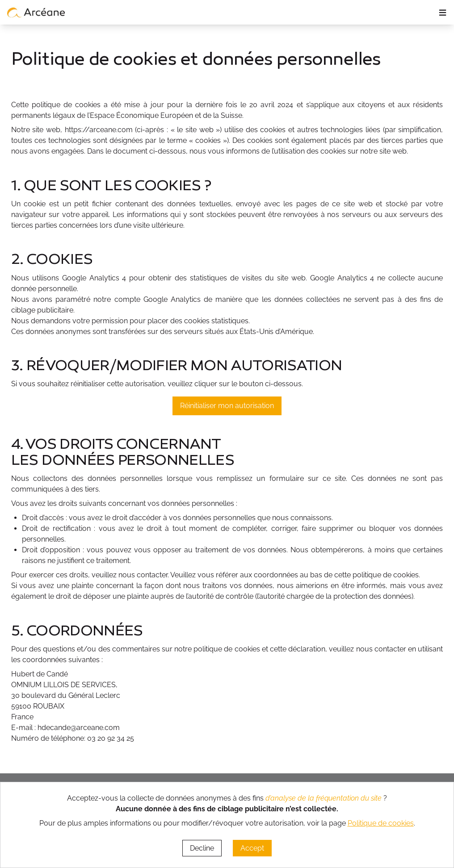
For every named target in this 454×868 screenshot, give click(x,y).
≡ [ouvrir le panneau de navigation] (443, 12)
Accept (252, 848)
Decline (202, 848)
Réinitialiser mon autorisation (227, 406)
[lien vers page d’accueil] (36, 12)
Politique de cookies (381, 823)
